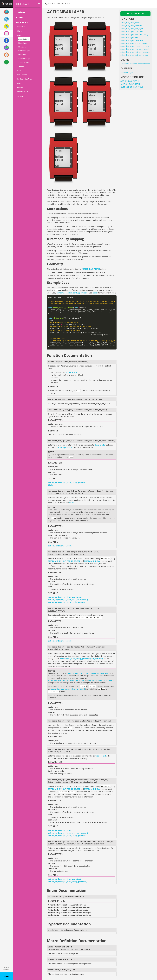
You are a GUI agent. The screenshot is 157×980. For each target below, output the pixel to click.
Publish (6, 976)
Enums (125, 60)
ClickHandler (100, 445)
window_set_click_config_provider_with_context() (82, 659)
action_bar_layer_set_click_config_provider (138, 34)
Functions (127, 19)
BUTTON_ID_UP (55, 561)
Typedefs (126, 68)
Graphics (19, 17)
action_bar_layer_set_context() (101, 680)
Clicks (95, 293)
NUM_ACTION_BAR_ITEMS (132, 87)
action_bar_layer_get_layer (132, 29)
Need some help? (135, 14)
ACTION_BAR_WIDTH (91, 269)
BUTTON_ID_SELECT (71, 561)
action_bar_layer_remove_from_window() (68, 689)
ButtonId (52, 554)
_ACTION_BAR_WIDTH (57, 949)
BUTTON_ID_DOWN (93, 561)
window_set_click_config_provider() (72, 293)
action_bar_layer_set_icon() (60, 546)
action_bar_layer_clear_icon (132, 40)
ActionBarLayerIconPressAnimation (135, 64)
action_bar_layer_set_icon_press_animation (139, 55)
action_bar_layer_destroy (131, 26)
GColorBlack (72, 372)
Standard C (20, 96)
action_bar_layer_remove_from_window (137, 46)
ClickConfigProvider (64, 447)
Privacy (6, 967)
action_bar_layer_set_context (133, 31)
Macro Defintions (132, 77)
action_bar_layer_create (131, 23)
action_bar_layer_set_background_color (137, 49)
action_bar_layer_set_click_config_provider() (68, 482)
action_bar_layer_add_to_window (134, 43)
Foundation (20, 12)
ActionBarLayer (127, 72)
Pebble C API (22, 4)
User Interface (22, 22)
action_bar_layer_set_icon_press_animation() (68, 600)
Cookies (6, 969)
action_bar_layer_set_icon (131, 37)
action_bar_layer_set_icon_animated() (65, 597)
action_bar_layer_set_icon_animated (136, 52)
